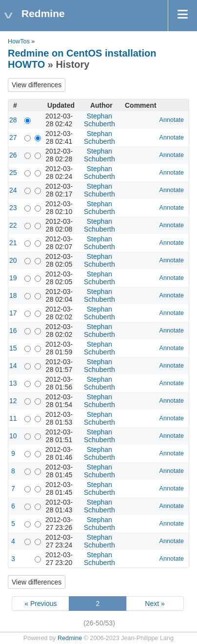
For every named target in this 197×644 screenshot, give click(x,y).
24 (13, 190)
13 (13, 383)
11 (13, 418)
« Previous (40, 604)
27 (13, 137)
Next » (155, 604)
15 (13, 348)
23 (13, 208)
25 (13, 173)
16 (13, 331)
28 (13, 120)
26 (13, 155)
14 (13, 366)
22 (13, 225)
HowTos (19, 41)
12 (13, 401)
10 (13, 436)
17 (13, 313)
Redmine (70, 638)
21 (13, 243)
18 (13, 295)
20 (13, 260)
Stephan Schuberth (99, 120)
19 (13, 278)
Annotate (172, 120)
